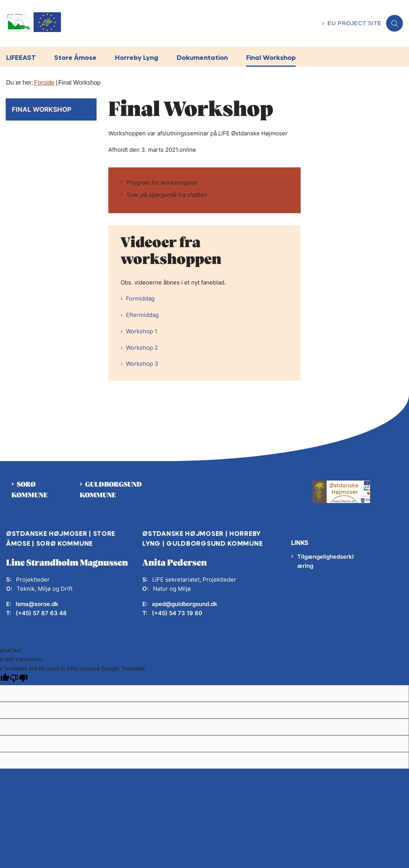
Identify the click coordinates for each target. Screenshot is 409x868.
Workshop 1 (142, 331)
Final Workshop (271, 57)
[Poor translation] (19, 679)
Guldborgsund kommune (111, 490)
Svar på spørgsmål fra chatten (167, 195)
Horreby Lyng (137, 57)
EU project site (354, 23)
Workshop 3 (142, 364)
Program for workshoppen (162, 182)
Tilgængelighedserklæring (325, 561)
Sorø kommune (30, 490)
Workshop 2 (142, 348)
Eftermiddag (142, 315)
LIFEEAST (21, 57)
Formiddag (140, 298)
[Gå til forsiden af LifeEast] (159, 23)
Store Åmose (75, 57)
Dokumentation (202, 57)
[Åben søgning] (395, 23)
